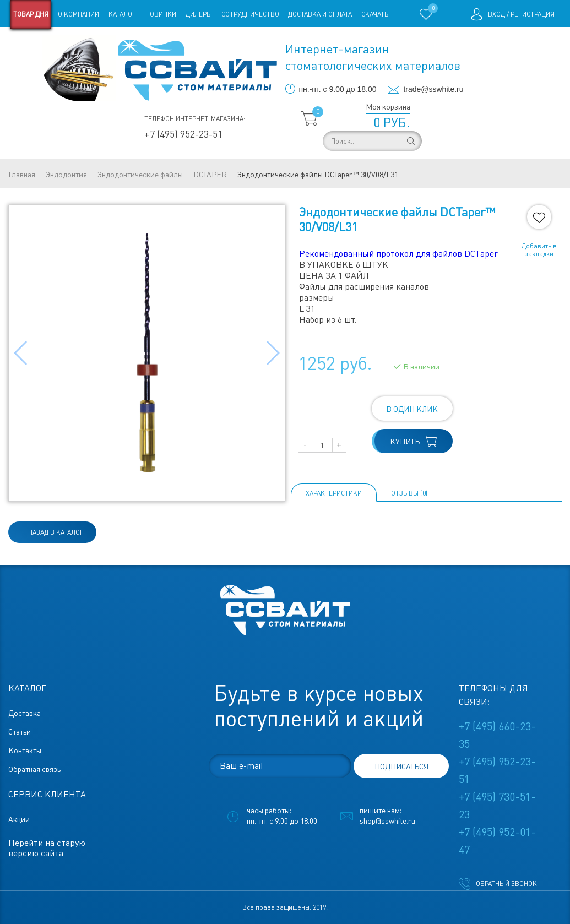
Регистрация (533, 14)
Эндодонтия (66, 175)
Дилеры (199, 14)
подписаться (401, 767)
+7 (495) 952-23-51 (183, 134)
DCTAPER (210, 175)
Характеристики (334, 493)
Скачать (375, 14)
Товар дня (31, 14)
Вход (496, 14)
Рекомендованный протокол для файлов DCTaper (398, 254)
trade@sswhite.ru (433, 89)
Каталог (122, 14)
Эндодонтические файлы (140, 175)
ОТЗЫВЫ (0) (409, 493)
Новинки (161, 14)
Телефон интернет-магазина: (195, 119)
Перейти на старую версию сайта (47, 848)
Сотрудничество (250, 14)
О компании (78, 14)
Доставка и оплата (320, 14)
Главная (22, 175)
